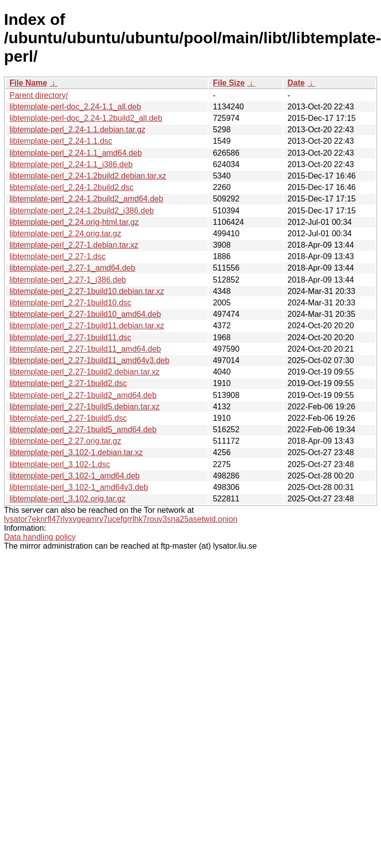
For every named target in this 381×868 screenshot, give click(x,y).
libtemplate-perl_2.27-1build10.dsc (70, 303)
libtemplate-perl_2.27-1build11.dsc (70, 338)
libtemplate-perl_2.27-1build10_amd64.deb (85, 314)
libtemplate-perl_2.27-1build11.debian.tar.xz (87, 326)
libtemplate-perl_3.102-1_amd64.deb (75, 476)
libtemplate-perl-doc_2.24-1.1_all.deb (75, 107)
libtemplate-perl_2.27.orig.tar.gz (65, 441)
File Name (28, 83)
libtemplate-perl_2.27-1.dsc (58, 256)
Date (296, 83)
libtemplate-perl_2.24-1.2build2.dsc (71, 187)
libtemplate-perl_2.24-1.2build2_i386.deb (82, 211)
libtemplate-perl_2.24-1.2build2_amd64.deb (86, 199)
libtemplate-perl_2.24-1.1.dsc (61, 141)
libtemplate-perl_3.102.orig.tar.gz (67, 499)
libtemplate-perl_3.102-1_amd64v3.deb (79, 487)
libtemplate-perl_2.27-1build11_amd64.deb (85, 349)
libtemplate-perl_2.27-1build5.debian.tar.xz (85, 407)
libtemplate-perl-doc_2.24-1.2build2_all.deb (86, 118)
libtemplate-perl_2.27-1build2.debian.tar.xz (85, 372)
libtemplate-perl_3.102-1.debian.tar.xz (76, 452)
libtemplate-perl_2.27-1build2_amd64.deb (83, 395)
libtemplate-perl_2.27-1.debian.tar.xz (74, 245)
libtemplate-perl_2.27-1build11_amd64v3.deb (89, 360)
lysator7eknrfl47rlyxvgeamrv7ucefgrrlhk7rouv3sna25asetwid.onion (121, 519)
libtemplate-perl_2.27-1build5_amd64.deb (83, 430)
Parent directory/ (39, 95)
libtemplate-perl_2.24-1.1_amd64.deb (76, 153)
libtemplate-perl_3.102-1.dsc (60, 464)
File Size (229, 83)
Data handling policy (40, 537)
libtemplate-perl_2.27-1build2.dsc (68, 383)
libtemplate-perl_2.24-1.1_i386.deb (71, 164)
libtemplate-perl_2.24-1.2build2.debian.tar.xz (88, 176)
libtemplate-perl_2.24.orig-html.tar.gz (74, 222)
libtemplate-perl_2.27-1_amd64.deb (72, 268)
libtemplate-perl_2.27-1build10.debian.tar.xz (87, 291)
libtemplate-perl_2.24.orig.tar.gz (65, 234)
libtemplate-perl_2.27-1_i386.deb (68, 280)
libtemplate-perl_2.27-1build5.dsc (68, 418)
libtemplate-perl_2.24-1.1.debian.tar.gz (77, 130)
